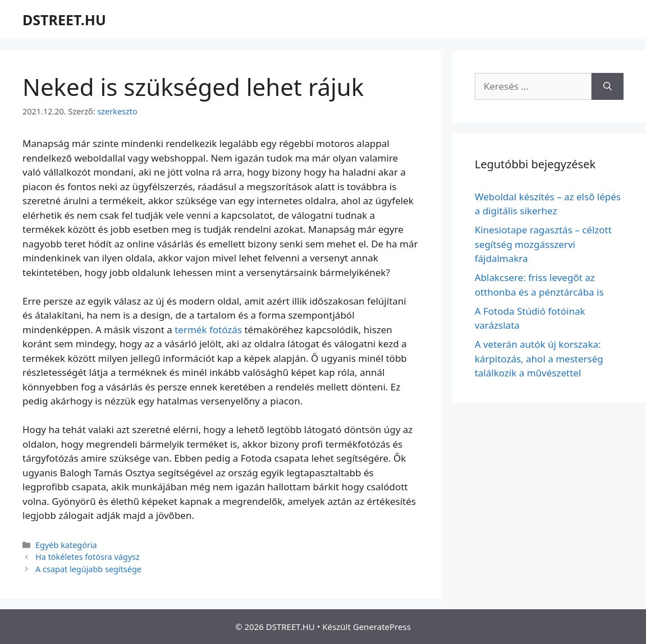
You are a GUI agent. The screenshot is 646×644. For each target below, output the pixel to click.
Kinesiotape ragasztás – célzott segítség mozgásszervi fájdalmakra (543, 244)
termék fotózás (208, 330)
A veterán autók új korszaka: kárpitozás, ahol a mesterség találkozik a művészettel (539, 358)
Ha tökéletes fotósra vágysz (88, 557)
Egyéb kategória (66, 545)
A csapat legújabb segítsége (88, 569)
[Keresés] (608, 86)
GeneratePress (382, 627)
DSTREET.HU (64, 20)
